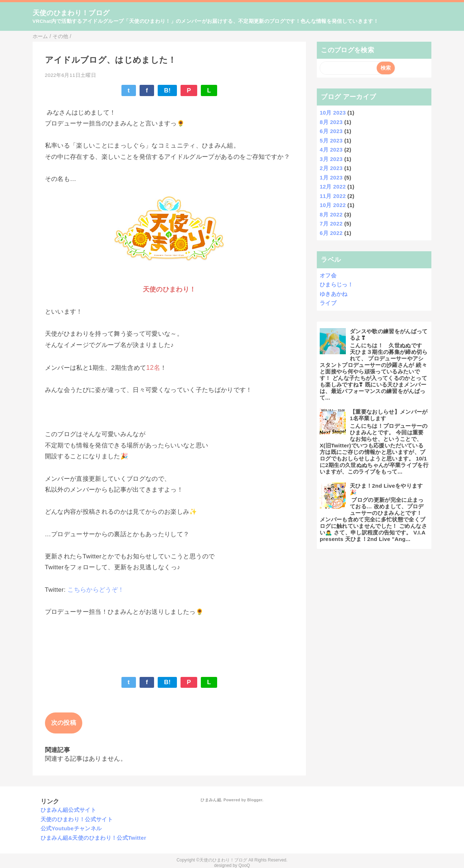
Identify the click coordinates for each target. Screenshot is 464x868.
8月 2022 (331, 214)
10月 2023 (333, 113)
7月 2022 (331, 224)
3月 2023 (331, 159)
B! (167, 90)
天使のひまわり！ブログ (71, 13)
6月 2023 (331, 131)
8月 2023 (331, 122)
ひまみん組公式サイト (68, 810)
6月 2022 (331, 233)
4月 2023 (331, 150)
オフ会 (328, 275)
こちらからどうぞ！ (96, 590)
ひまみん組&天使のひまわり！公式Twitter (94, 838)
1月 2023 (331, 177)
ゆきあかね (334, 294)
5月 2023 (331, 140)
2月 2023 (331, 168)
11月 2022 (333, 196)
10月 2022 (333, 205)
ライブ (328, 303)
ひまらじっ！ (336, 284)
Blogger (255, 800)
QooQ (244, 865)
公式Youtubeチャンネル (71, 828)
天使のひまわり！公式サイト (77, 819)
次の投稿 (64, 723)
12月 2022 (333, 187)
